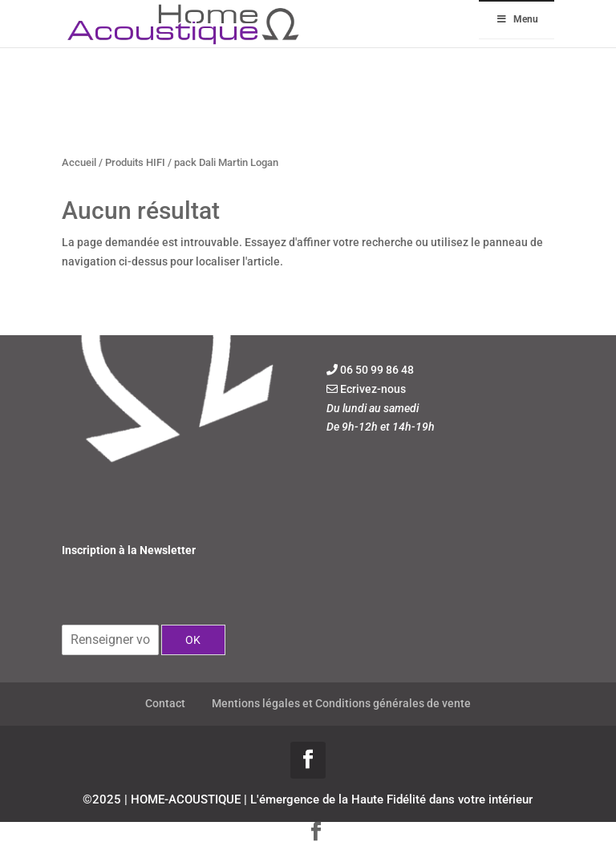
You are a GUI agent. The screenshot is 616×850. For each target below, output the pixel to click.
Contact (165, 703)
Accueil (79, 162)
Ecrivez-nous (373, 389)
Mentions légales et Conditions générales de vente (341, 703)
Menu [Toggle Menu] (517, 19)
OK (193, 640)
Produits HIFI (135, 162)
